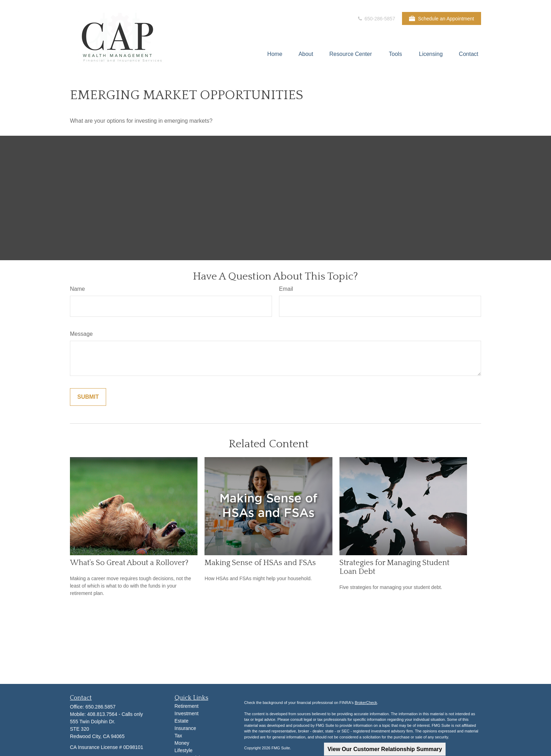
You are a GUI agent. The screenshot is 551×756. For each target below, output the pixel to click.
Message (81, 334)
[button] (275, 54)
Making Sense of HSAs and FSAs (260, 563)
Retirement (187, 706)
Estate (182, 721)
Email (286, 289)
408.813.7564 (103, 714)
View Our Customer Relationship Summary (385, 749)
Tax (179, 736)
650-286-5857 (376, 19)
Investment (187, 713)
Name (77, 289)
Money (182, 743)
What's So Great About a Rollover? (129, 563)
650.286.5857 (101, 707)
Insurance (185, 728)
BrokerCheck (366, 703)
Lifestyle (184, 750)
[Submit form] (88, 397)
